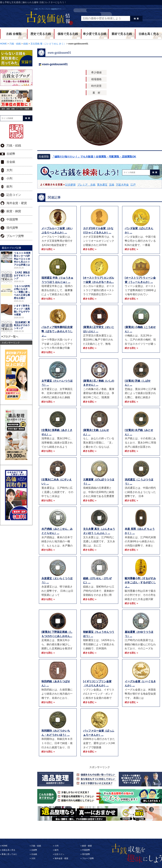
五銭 (112, 185)
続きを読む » (48, 249)
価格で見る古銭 (68, 34)
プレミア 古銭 (86, 185)
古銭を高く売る (149, 34)
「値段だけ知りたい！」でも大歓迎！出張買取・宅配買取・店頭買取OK (94, 157)
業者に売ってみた (9, 854)
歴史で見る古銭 (41, 34)
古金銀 (11, 162)
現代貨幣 (12, 228)
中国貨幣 (12, 219)
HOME (5, 846)
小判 (9, 178)
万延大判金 (122, 185)
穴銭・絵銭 (14, 146)
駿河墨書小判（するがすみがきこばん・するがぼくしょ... (140, 583)
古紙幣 (11, 154)
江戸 (133, 185)
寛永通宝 (102, 185)
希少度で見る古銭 (95, 34)
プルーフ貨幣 (15, 236)
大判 (9, 170)
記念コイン (14, 195)
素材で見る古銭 (122, 34)
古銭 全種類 (14, 34)
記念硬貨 (70, 185)
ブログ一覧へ (11, 337)
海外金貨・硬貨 (17, 203)
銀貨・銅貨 (14, 211)
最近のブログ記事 (12, 248)
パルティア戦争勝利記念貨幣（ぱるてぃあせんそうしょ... (57, 331)
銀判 (9, 187)
